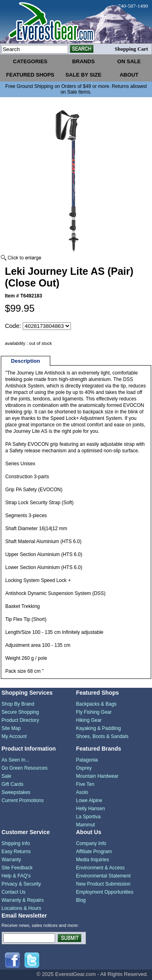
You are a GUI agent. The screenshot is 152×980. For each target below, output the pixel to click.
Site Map (11, 728)
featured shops (30, 75)
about (129, 75)
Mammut (86, 825)
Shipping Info (16, 843)
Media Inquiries (93, 860)
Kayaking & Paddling (99, 728)
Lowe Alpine (89, 800)
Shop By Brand (18, 704)
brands (83, 61)
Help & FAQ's (16, 876)
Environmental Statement (104, 876)
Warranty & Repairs (23, 900)
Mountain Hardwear (97, 776)
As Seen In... (16, 760)
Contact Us (14, 892)
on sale (129, 61)
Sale (6, 776)
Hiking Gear (89, 720)
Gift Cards (13, 784)
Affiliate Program (94, 852)
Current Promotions (23, 800)
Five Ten (85, 784)
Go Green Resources (25, 768)
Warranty (11, 860)
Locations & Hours (21, 908)
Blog (81, 900)
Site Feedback (17, 868)
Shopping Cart (131, 49)
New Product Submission (103, 884)
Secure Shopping (20, 712)
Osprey (84, 768)
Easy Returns (16, 852)
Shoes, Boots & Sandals (102, 736)
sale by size (83, 75)
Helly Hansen (91, 809)
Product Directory (20, 720)
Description (26, 361)
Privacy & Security (21, 884)
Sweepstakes (16, 792)
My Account (14, 736)
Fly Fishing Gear (94, 712)
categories (30, 61)
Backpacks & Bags (96, 704)
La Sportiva (89, 817)
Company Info (91, 843)
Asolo (82, 792)
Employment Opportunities (105, 892)
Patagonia (87, 760)
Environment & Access (101, 868)
